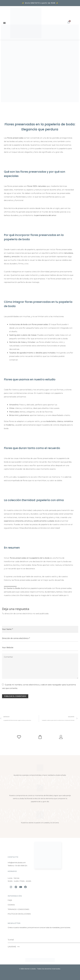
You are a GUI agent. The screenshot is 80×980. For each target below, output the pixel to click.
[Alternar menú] (4, 23)
